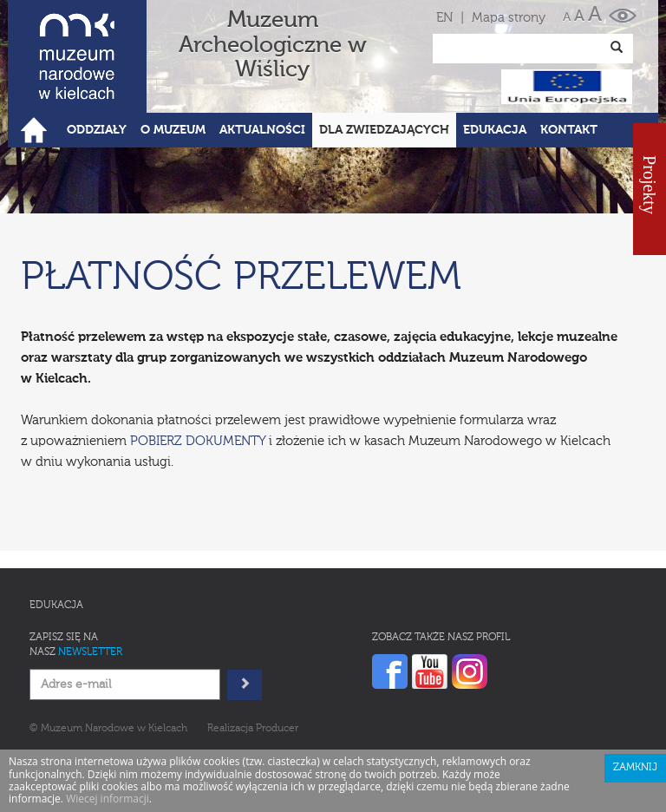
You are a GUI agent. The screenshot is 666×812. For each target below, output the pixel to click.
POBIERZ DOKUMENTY (198, 441)
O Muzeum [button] (173, 130)
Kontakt (569, 130)
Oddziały (97, 130)
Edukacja (56, 606)
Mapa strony (509, 18)
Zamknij (635, 768)
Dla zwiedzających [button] (384, 130)
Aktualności (262, 130)
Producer (277, 729)
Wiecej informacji (108, 799)
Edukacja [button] (495, 130)
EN (444, 18)
